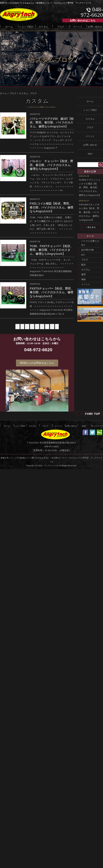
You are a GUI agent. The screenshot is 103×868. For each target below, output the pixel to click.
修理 (84, 274)
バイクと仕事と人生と (90, 243)
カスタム (44, 26)
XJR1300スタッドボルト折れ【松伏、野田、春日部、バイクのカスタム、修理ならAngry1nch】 (89, 212)
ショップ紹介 (26, 26)
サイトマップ (97, 426)
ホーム (9, 26)
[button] (37, 363)
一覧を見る (91, 227)
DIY (83, 255)
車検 (84, 280)
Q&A (90, 154)
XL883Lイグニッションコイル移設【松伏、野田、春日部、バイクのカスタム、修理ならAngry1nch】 (90, 187)
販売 (84, 265)
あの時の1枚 (88, 250)
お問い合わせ (95, 26)
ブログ (61, 26)
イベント (78, 26)
